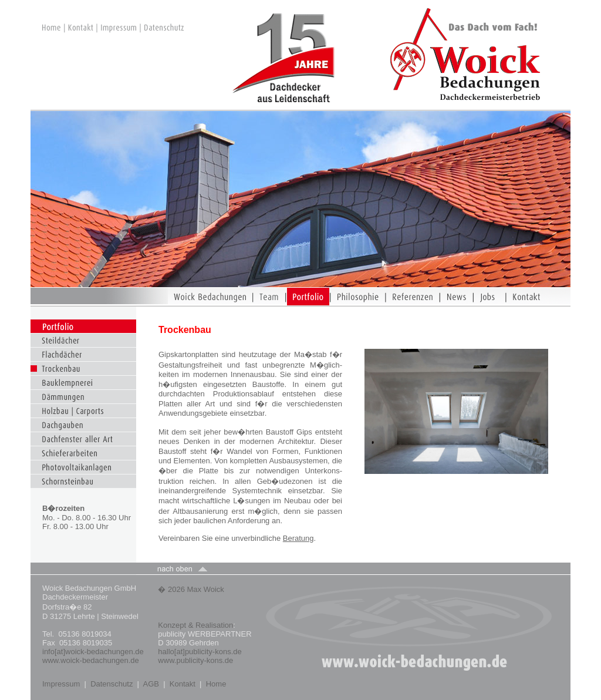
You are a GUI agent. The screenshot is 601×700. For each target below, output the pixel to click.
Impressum (61, 684)
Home (216, 684)
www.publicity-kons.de (195, 660)
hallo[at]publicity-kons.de (200, 652)
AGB (151, 684)
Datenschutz (112, 684)
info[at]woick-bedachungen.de (93, 652)
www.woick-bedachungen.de (92, 660)
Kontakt (183, 684)
